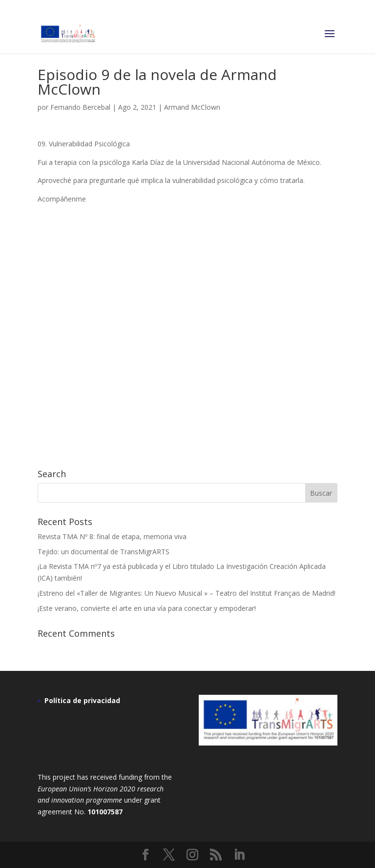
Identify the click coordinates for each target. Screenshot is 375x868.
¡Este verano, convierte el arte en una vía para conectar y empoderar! (147, 608)
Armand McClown (192, 107)
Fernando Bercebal (80, 107)
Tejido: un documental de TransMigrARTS (104, 552)
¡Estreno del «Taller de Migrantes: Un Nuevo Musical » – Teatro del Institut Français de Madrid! (187, 593)
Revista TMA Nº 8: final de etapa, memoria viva (112, 536)
